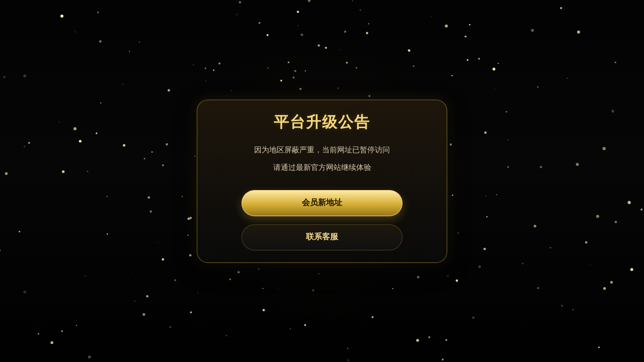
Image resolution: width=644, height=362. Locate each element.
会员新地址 (322, 202)
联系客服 (322, 237)
